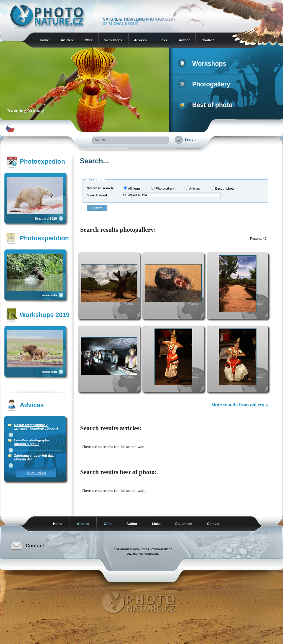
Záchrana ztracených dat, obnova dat (34, 457)
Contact (208, 40)
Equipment (184, 524)
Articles (67, 40)
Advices (140, 40)
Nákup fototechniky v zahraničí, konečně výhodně (36, 427)
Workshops (113, 40)
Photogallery (205, 84)
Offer (89, 40)
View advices (36, 473)
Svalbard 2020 (46, 218)
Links (163, 40)
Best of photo (206, 105)
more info (49, 295)
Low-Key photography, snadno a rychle (32, 442)
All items (132, 188)
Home (44, 40)
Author (184, 40)
